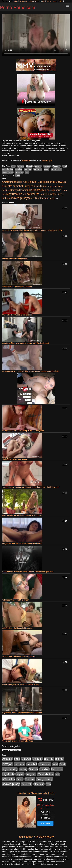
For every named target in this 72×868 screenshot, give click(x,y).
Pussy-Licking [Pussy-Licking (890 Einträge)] (45, 779)
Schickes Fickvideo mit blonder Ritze (18, 741)
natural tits (38, 169)
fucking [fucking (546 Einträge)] (6, 190)
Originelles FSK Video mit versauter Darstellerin (22, 543)
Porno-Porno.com (18, 7)
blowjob (29, 166)
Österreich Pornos (20, 1)
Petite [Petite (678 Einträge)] (43, 194)
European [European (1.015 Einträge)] (29, 186)
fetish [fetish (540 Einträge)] (44, 186)
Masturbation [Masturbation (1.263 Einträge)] (14, 194)
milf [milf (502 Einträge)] (24, 194)
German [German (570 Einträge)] (14, 190)
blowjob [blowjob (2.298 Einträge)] (61, 182)
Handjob (18, 169)
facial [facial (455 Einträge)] (38, 186)
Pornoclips (33, 1)
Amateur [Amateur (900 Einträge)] (7, 182)
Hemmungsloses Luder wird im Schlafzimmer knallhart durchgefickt (31, 371)
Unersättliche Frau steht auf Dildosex (18, 315)
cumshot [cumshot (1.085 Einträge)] (18, 186)
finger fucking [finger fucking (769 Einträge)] (55, 186)
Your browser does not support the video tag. (36, 35)
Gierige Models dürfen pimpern (15, 258)
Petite (47, 169)
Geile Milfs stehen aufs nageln (15, 459)
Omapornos (58, 1)
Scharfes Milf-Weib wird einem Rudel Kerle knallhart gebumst (28, 572)
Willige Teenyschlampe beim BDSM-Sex (19, 656)
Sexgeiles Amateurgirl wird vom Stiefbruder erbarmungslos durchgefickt (32, 230)
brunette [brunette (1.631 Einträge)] (7, 186)
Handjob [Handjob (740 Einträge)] (24, 190)
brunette (38, 166)
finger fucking (8, 169)
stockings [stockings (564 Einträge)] (44, 198)
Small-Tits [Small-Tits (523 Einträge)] (33, 198)
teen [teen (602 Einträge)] (52, 198)
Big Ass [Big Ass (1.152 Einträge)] (23, 182)
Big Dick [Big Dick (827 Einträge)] (32, 182)
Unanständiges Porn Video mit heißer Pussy (21, 684)
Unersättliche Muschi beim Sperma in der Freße (22, 515)
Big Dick (21, 166)
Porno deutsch (45, 1)
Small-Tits (19, 172)
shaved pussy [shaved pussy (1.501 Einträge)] (19, 198)
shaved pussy (8, 172)
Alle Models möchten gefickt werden (17, 628)
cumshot (47, 166)
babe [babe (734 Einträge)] (15, 182)
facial (65, 166)
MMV (18, 175)
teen (27, 172)
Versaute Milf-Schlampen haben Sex (17, 287)
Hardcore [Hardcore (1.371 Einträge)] (35, 190)
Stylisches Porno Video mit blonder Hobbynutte (22, 713)
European (56, 166)
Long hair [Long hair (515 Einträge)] (31, 774)
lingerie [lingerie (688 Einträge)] (57, 190)
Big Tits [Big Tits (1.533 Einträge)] (42, 182)
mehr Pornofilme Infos (10, 156)
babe (13, 166)
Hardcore (28, 169)
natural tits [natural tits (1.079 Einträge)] (33, 194)
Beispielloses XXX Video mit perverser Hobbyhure (23, 431)
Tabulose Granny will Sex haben (16, 600)
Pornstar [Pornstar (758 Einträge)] (51, 194)
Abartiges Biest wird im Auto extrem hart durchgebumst (25, 343)
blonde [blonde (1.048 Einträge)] (51, 182)
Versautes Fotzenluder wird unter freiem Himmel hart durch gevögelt (31, 487)
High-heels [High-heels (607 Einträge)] (47, 190)
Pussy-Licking (56, 169)
